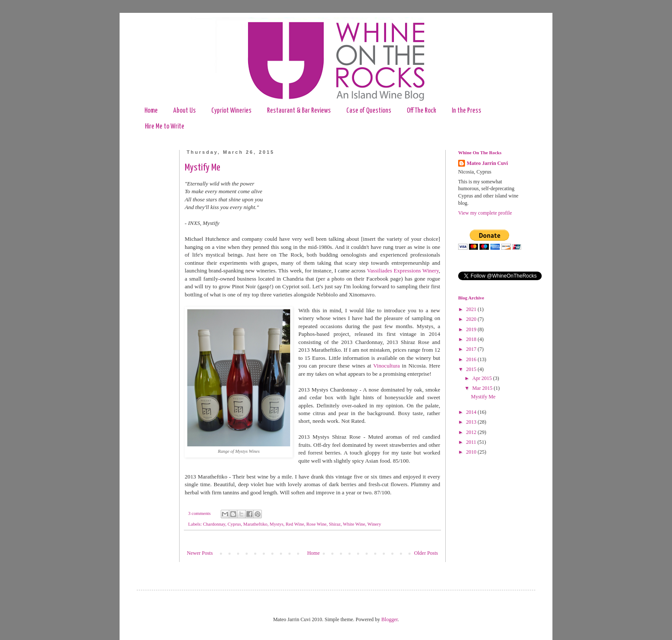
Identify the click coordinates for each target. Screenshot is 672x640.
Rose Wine (316, 524)
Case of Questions (369, 111)
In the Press (466, 111)
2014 (472, 412)
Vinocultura (387, 366)
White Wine (354, 524)
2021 (472, 309)
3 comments (199, 513)
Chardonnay (214, 524)
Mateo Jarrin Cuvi (487, 163)
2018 (472, 339)
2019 (472, 329)
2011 (472, 442)
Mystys (276, 524)
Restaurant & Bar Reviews (299, 111)
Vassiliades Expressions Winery (403, 271)
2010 (472, 452)
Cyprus (234, 524)
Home (151, 111)
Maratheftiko (255, 524)
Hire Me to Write (165, 127)
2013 (472, 422)
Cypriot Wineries (231, 111)
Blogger (390, 619)
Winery (374, 524)
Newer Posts (200, 553)
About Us (184, 111)
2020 (472, 319)
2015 (472, 369)
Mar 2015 (483, 388)
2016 (472, 359)
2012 (472, 432)
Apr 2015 (483, 378)
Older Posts (426, 553)
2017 (472, 349)
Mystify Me (202, 168)
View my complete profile (485, 213)
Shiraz (335, 524)
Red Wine (295, 524)
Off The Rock (421, 111)
